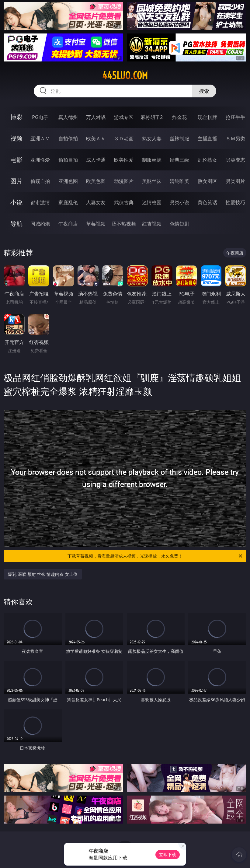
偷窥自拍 (40, 181)
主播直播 (207, 138)
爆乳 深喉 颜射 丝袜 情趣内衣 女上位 (43, 574)
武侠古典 (124, 202)
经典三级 (179, 160)
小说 (16, 202)
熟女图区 (207, 181)
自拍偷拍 (68, 138)
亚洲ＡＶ (40, 138)
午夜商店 (68, 224)
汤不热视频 (124, 224)
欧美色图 (96, 181)
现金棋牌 (207, 117)
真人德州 (68, 117)
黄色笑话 (207, 202)
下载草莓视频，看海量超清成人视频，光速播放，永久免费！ (155, 556)
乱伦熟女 (207, 160)
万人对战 (96, 117)
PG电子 (40, 117)
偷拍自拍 (68, 160)
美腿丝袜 (152, 181)
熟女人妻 (152, 138)
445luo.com (125, 75)
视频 (16, 138)
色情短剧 (179, 224)
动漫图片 (124, 181)
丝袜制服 (179, 138)
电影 (16, 160)
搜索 (204, 91)
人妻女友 (96, 202)
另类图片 (235, 181)
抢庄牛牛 (235, 117)
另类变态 (235, 160)
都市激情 (40, 202)
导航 (16, 224)
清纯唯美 (179, 181)
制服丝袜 (152, 160)
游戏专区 (124, 117)
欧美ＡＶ (96, 138)
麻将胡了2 (152, 117)
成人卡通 (96, 160)
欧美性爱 (124, 160)
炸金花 (179, 117)
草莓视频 (96, 224)
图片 (16, 181)
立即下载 (168, 854)
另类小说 (179, 202)
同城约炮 (40, 224)
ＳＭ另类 (235, 138)
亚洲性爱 (40, 160)
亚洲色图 (68, 181)
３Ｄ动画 (124, 138)
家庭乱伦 (68, 202)
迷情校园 (152, 202)
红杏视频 (152, 224)
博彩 (16, 117)
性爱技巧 (235, 202)
